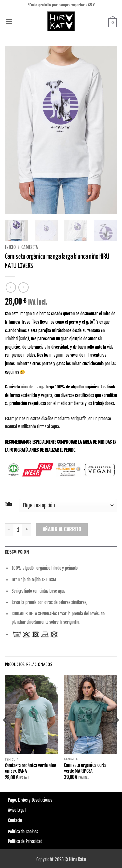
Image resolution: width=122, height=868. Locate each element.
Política (14, 832)
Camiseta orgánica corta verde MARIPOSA (85, 768)
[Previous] (5, 733)
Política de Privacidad (25, 841)
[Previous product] (23, 287)
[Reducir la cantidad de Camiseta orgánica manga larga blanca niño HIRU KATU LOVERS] (9, 530)
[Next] (117, 733)
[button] (9, 21)
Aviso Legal (17, 810)
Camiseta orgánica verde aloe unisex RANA (30, 768)
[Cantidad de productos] (18, 530)
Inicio (10, 247)
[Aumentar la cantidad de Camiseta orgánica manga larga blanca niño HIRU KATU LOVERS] (27, 530)
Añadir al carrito (62, 529)
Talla (8, 505)
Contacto (15, 820)
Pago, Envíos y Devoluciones (30, 800)
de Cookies (29, 832)
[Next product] (11, 287)
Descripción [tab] (17, 552)
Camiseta (30, 247)
